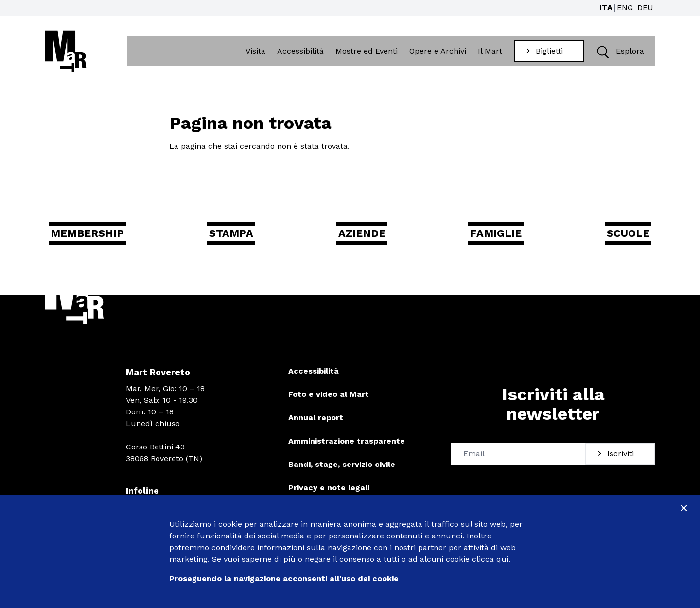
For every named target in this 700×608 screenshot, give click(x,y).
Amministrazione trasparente (347, 446)
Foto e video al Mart (329, 400)
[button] (603, 52)
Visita (256, 52)
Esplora (619, 52)
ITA (606, 8)
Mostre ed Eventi (367, 52)
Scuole (621, 237)
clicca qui (490, 559)
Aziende (366, 237)
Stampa (242, 237)
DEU (645, 8)
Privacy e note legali (329, 493)
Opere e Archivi (439, 52)
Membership (100, 237)
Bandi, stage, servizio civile (342, 470)
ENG (625, 8)
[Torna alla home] (66, 52)
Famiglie (495, 237)
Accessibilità (301, 52)
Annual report (316, 423)
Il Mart (491, 52)
